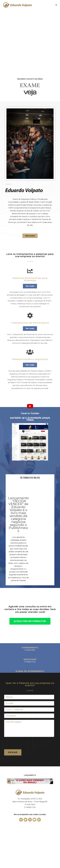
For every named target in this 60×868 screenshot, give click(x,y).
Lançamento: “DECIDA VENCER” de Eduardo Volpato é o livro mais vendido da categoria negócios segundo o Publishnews (18, 514)
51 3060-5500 (30, 805)
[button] (30, 236)
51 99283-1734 (30, 807)
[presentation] (22, 743)
